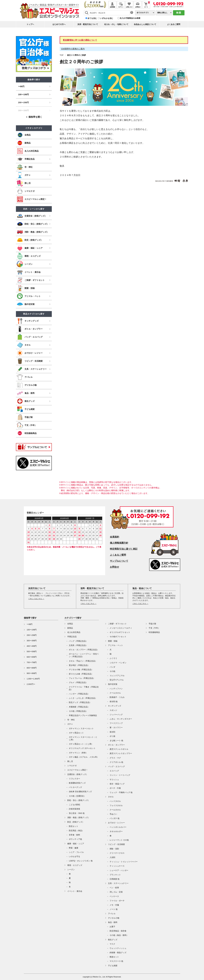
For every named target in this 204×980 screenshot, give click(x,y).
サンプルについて (119, 561)
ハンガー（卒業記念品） (79, 694)
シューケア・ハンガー (119, 870)
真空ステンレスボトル (119, 749)
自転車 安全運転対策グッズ (80, 792)
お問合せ (114, 567)
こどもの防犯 (74, 805)
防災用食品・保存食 (118, 931)
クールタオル (115, 693)
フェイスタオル (116, 805)
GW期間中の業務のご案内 (73, 49)
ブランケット (115, 875)
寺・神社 (71, 720)
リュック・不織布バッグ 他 (121, 792)
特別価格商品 (154, 632)
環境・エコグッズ (75, 865)
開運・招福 (113, 641)
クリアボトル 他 (116, 762)
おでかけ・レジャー (116, 823)
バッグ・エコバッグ (116, 766)
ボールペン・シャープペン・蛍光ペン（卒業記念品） (84, 655)
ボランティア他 (75, 839)
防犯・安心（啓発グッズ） (78, 800)
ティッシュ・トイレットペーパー (124, 862)
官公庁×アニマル (117, 680)
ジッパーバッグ (116, 715)
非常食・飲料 (74, 835)
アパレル (112, 914)
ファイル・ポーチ (117, 901)
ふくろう (113, 658)
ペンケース (114, 896)
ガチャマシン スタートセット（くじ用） (83, 738)
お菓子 (112, 927)
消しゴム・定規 (116, 892)
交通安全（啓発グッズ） (78, 774)
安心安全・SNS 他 (77, 813)
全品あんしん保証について (145, 24)
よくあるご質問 (174, 24)
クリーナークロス (117, 853)
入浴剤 (112, 857)
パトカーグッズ (75, 787)
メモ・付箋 (114, 905)
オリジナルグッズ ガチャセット (82, 748)
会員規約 (114, 537)
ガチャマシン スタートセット (81, 728)
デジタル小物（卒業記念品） (81, 670)
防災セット (74, 826)
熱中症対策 (113, 684)
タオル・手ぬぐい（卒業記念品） (83, 661)
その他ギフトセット (118, 637)
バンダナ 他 (115, 818)
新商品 (70, 628)
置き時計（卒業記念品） (79, 665)
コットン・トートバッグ (120, 775)
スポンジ (113, 710)
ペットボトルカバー (118, 827)
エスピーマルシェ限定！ (78, 770)
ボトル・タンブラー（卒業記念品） (84, 650)
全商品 (70, 624)
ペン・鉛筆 (114, 888)
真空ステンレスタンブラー (121, 753)
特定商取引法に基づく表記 (124, 549)
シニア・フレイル (76, 852)
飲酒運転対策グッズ (77, 783)
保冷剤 (112, 732)
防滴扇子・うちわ (117, 697)
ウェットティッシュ (118, 948)
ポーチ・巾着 (115, 788)
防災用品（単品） (76, 831)
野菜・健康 (74, 848)
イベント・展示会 (75, 891)
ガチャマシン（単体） (78, 753)
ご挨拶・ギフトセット (117, 624)
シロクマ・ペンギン (118, 663)
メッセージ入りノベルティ (121, 628)
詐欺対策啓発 (74, 809)
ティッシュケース (117, 866)
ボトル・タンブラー (116, 745)
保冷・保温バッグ (117, 784)
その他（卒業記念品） (78, 711)
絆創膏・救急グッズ (118, 953)
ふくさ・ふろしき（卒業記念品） (83, 698)
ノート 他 (114, 909)
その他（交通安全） (77, 796)
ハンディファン (116, 689)
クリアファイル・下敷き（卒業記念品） (84, 688)
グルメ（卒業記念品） (78, 682)
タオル (111, 797)
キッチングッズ (115, 706)
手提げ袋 (152, 624)
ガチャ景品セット (76, 733)
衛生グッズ (113, 940)
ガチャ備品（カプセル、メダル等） (84, 757)
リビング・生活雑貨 (116, 844)
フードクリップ (116, 723)
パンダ (112, 667)
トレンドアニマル (117, 676)
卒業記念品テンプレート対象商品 (83, 715)
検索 (179, 13)
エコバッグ (114, 771)
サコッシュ (114, 780)
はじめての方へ (59, 24)
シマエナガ (72, 766)
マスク (112, 944)
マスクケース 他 (116, 961)
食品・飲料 (113, 922)
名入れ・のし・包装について (116, 24)
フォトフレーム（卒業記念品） (82, 678)
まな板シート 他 (116, 741)
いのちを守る (74, 856)
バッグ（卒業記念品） (78, 641)
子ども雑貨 (113, 966)
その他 (112, 671)
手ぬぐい (113, 814)
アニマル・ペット (115, 645)
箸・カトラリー (116, 727)
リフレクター (74, 779)
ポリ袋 (112, 736)
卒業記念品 (72, 637)
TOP (62, 55)
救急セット (114, 957)
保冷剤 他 (114, 702)
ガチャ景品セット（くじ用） (81, 744)
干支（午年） (154, 628)
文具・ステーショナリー (118, 883)
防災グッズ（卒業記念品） (80, 702)
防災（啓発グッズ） (76, 822)
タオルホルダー (116, 831)
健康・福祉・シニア (76, 844)
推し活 (70, 761)
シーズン (71, 870)
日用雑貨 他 (115, 879)
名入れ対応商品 (74, 632)
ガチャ (70, 724)
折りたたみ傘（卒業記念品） (81, 674)
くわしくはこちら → (36, 599)
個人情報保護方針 (119, 543)
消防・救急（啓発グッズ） (78, 818)
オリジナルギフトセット (120, 632)
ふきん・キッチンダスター (121, 719)
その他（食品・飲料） (119, 935)
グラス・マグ (115, 758)
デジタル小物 (114, 918)
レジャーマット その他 (119, 840)
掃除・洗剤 (114, 849)
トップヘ (30, 24)
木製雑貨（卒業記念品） (79, 707)
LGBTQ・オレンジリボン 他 (81, 861)
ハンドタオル (115, 801)
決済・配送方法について (88, 24)
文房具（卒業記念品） (78, 645)
